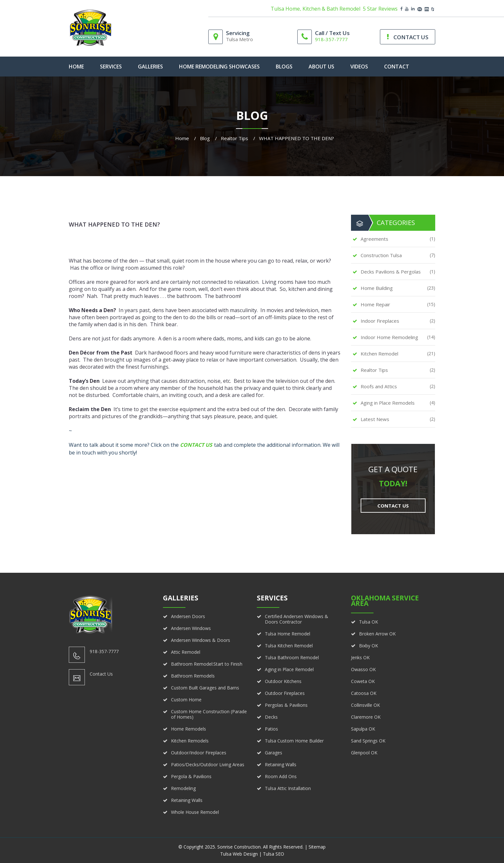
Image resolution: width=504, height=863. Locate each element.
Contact (397, 67)
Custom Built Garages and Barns (205, 688)
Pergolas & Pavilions (286, 705)
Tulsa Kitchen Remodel (289, 646)
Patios (271, 729)
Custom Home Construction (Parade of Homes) (209, 714)
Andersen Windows (191, 628)
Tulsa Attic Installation (288, 788)
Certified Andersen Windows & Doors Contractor (297, 619)
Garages (274, 753)
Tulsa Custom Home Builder (294, 741)
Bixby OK (369, 646)
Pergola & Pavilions (191, 776)
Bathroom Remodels (193, 676)
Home (182, 138)
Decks (271, 717)
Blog (205, 138)
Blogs (284, 67)
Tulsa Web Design (239, 854)
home (76, 67)
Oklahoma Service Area (385, 601)
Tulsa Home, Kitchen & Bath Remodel (315, 9)
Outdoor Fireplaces (285, 693)
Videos (359, 67)
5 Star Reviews (380, 9)
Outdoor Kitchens (283, 681)
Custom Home (186, 700)
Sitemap (317, 847)
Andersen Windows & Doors (201, 640)
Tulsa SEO (274, 854)
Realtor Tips (234, 138)
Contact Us (196, 445)
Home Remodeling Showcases (219, 67)
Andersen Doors (188, 616)
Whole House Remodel (195, 812)
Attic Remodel (186, 652)
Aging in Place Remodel (289, 669)
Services (111, 67)
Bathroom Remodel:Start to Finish (207, 664)
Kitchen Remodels (190, 741)
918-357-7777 (331, 39)
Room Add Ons (281, 776)
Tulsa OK (369, 622)
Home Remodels (189, 729)
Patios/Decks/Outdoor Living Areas (208, 764)
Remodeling (183, 788)
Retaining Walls (187, 800)
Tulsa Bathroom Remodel (292, 657)
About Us (321, 67)
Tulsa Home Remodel (288, 634)
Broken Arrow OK (377, 634)
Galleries (150, 67)
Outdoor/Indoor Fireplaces (199, 753)
